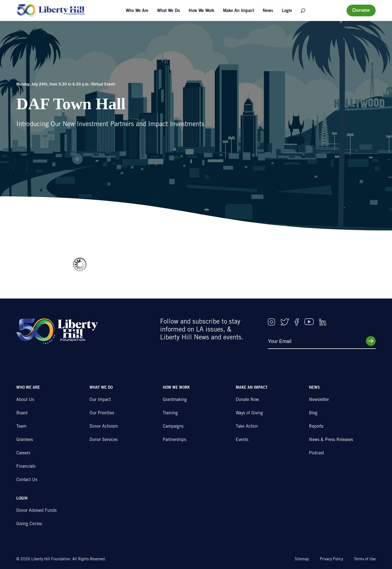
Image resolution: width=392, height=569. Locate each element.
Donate (361, 11)
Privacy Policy (331, 559)
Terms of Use (365, 559)
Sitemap (302, 559)
